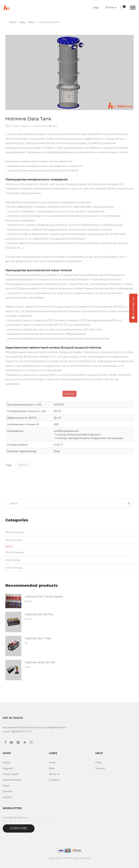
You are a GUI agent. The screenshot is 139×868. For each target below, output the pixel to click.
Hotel (52, 762)
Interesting (13, 560)
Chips (6, 786)
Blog (23, 22)
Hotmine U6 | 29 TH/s (39, 614)
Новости (23, 465)
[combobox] (98, 7)
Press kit (100, 768)
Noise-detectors (12, 780)
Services (7, 791)
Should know (14, 540)
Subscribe (19, 828)
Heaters (7, 797)
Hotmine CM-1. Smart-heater (44, 597)
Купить (69, 394)
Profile (111, 7)
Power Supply (11, 774)
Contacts (54, 780)
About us (54, 774)
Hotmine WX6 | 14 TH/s (40, 662)
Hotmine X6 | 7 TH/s (38, 638)
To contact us (133, 308)
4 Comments (39, 126)
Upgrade (8, 768)
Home (14, 22)
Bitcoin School (15, 532)
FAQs (98, 762)
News (33, 22)
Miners (7, 762)
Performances (15, 552)
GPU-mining (14, 568)
